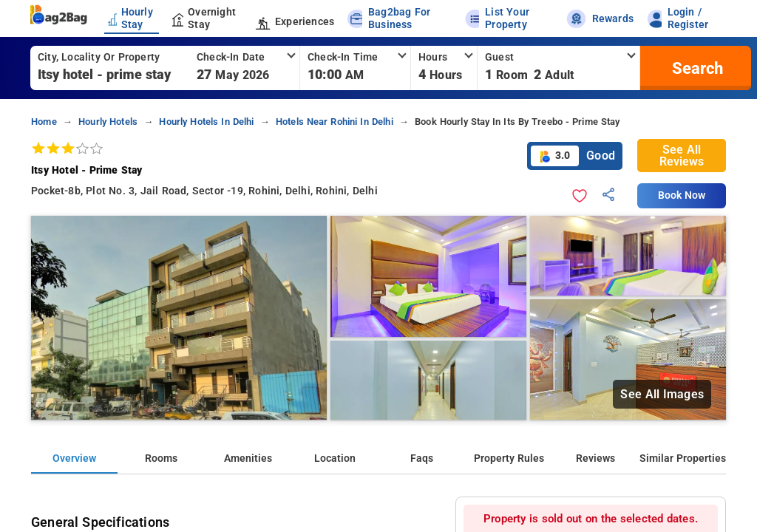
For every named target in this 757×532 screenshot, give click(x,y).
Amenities (248, 458)
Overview (74, 458)
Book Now (682, 195)
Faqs (422, 458)
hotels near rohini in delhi (335, 122)
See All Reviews (682, 156)
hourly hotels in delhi (206, 122)
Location (335, 458)
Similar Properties (683, 458)
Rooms (161, 458)
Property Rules (509, 458)
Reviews (595, 458)
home (44, 122)
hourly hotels (108, 122)
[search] (696, 68)
